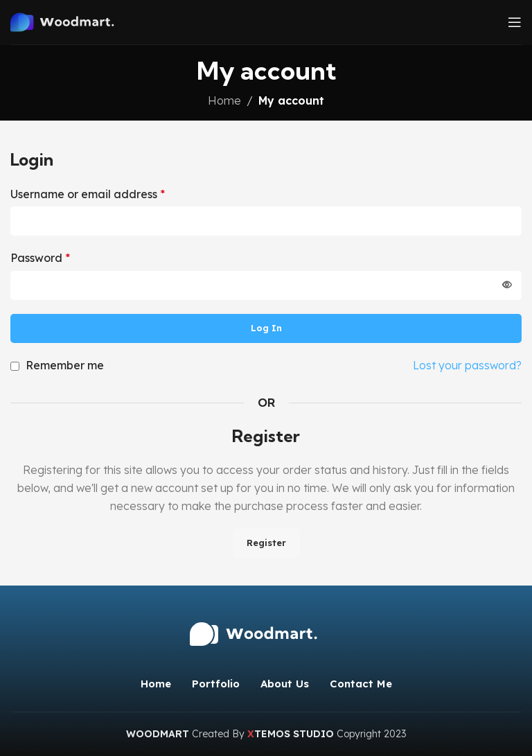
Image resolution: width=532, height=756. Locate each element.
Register (266, 543)
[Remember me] (15, 366)
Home (224, 100)
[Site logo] (72, 21)
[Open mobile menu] (515, 22)
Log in (266, 328)
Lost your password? (467, 365)
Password (40, 258)
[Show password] (507, 285)
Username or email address (88, 194)
